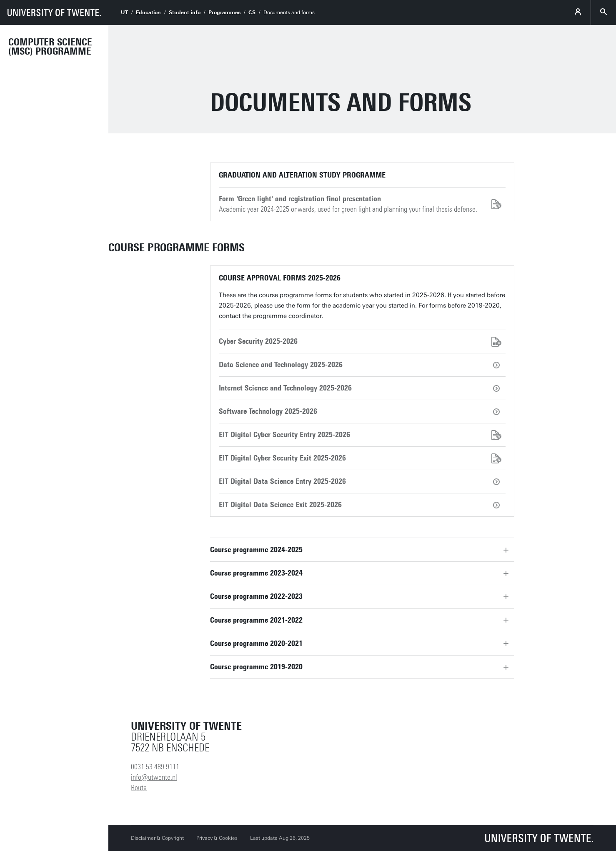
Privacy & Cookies (217, 838)
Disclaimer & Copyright (157, 838)
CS (252, 13)
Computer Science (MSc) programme (50, 47)
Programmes (224, 13)
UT (124, 13)
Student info (185, 13)
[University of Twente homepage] (54, 13)
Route (139, 788)
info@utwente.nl (154, 777)
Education (148, 13)
